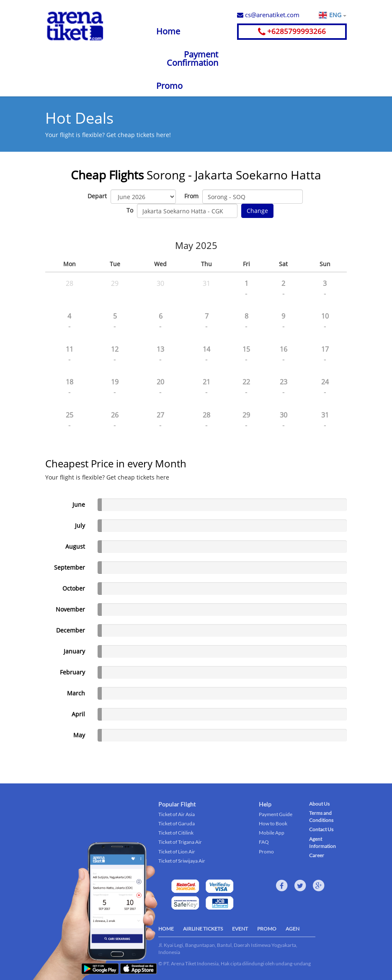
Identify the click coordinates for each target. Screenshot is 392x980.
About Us (319, 804)
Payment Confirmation (192, 58)
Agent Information (322, 843)
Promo (169, 86)
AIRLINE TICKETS (203, 929)
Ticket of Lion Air (177, 852)
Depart (97, 196)
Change (257, 211)
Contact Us (321, 829)
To (130, 210)
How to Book (273, 823)
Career (317, 855)
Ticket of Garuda (177, 823)
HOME (166, 929)
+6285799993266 (292, 31)
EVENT (240, 929)
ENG (338, 15)
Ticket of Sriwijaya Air (182, 861)
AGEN (293, 929)
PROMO (267, 929)
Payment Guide (276, 814)
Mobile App (272, 833)
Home (168, 31)
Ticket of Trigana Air (180, 842)
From (191, 196)
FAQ (264, 842)
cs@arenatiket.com (268, 15)
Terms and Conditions (321, 817)
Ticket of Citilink (176, 833)
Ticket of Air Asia (177, 814)
